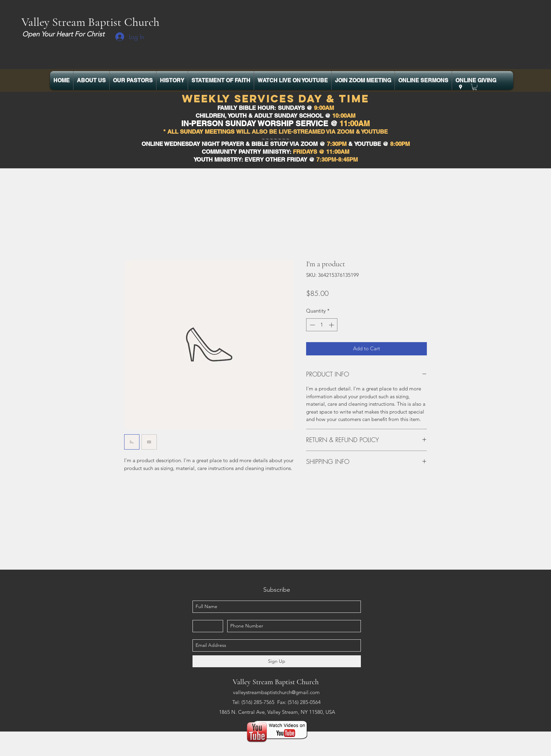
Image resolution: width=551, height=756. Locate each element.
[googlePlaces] (461, 87)
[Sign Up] (277, 661)
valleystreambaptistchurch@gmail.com (276, 692)
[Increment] (332, 325)
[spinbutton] (322, 325)
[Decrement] (312, 325)
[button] (475, 87)
